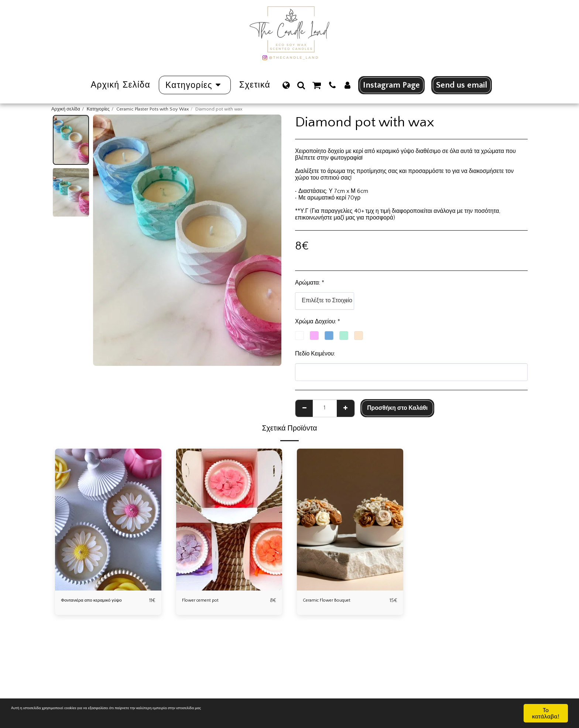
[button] (301, 85)
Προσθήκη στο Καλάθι (397, 408)
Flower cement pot (205, 601)
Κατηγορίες (98, 109)
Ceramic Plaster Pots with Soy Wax (153, 109)
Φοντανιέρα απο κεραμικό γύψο (101, 601)
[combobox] (325, 301)
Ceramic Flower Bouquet (333, 601)
